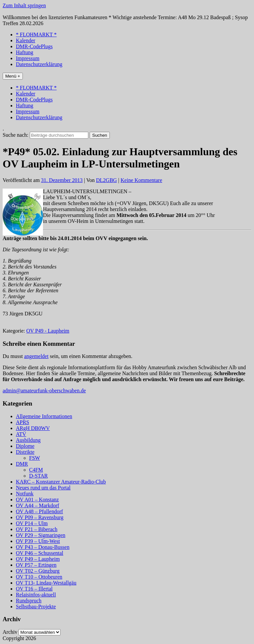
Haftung (24, 52)
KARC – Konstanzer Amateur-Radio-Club (61, 482)
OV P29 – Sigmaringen (41, 535)
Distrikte (25, 452)
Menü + (13, 76)
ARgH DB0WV (33, 428)
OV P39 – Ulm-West (38, 541)
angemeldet (36, 356)
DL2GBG (106, 180)
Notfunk (25, 494)
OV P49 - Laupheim (48, 331)
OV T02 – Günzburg (38, 571)
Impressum (28, 58)
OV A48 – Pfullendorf (39, 511)
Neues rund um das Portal (43, 488)
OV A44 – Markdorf (38, 505)
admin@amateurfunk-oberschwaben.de (44, 391)
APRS (22, 422)
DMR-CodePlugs (34, 46)
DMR (22, 464)
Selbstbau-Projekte (36, 607)
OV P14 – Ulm (32, 523)
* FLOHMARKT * (36, 35)
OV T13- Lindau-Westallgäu (46, 583)
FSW (35, 458)
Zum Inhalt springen (24, 5)
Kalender (26, 40)
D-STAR (39, 476)
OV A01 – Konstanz (37, 500)
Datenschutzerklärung (39, 64)
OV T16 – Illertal (34, 589)
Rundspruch (29, 601)
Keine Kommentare (142, 180)
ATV (21, 434)
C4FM (36, 470)
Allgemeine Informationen (44, 416)
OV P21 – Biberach (37, 529)
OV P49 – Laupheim (38, 559)
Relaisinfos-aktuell (36, 595)
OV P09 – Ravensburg (40, 517)
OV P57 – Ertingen (36, 565)
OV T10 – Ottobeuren (39, 577)
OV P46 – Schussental (40, 553)
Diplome (25, 446)
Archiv (10, 632)
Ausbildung (28, 440)
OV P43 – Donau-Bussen (43, 547)
